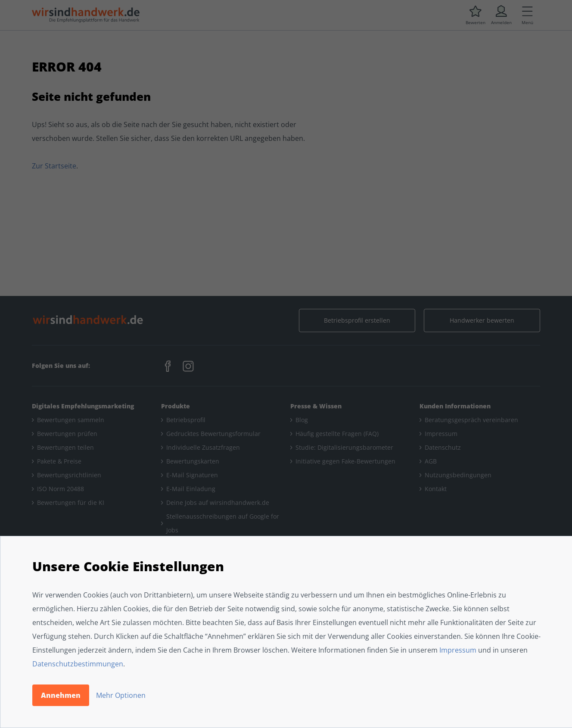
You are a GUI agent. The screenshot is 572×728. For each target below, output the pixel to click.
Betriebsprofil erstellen (357, 320)
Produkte (176, 406)
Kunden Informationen (455, 406)
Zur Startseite (54, 166)
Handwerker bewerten (482, 320)
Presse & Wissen (316, 406)
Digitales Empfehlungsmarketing (83, 406)
